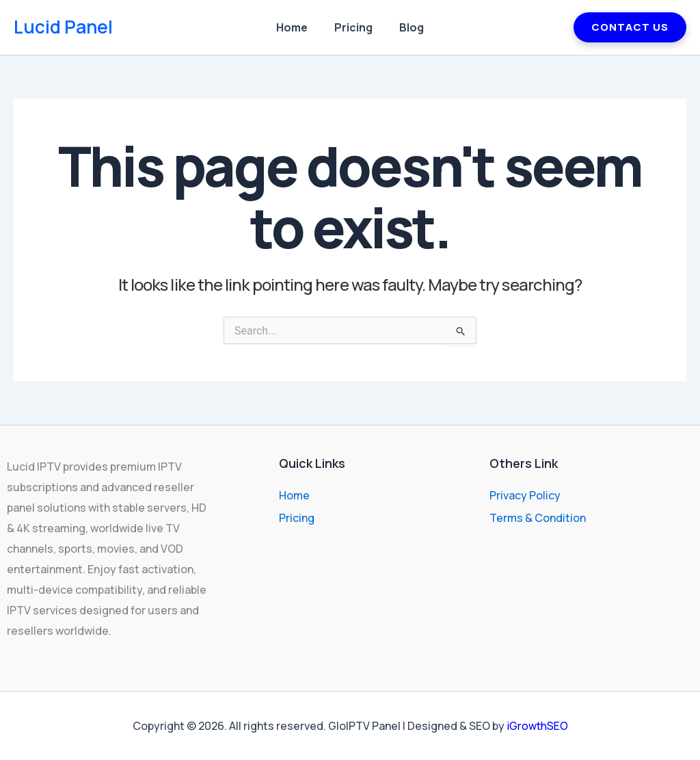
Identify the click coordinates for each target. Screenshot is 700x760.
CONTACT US (630, 27)
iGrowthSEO (537, 726)
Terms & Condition (538, 518)
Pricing (353, 27)
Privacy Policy (525, 495)
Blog (407, 27)
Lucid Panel (63, 27)
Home (297, 27)
